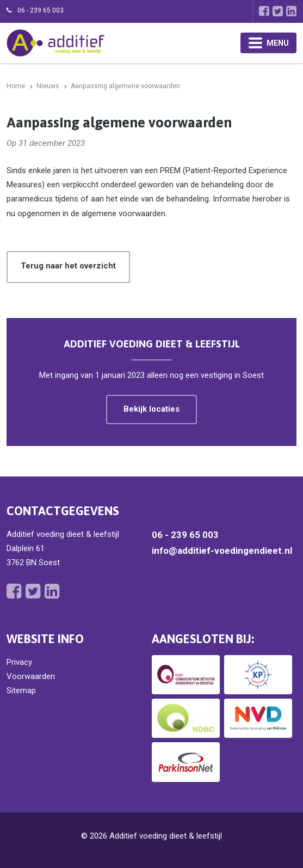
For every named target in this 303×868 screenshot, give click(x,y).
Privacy (19, 662)
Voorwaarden (31, 676)
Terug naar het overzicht (68, 266)
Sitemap (21, 690)
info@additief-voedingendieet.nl (222, 551)
